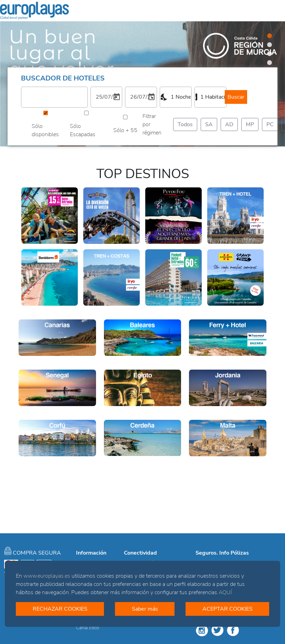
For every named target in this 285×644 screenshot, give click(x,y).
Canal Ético (88, 628)
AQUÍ (225, 592)
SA (209, 124)
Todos (185, 124)
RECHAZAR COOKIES (60, 609)
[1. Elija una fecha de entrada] (107, 97)
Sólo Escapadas (83, 130)
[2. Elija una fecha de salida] (141, 97)
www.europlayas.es (47, 576)
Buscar (236, 97)
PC (270, 124)
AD (229, 124)
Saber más (145, 609)
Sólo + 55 (125, 130)
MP (250, 124)
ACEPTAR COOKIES (228, 609)
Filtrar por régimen (152, 124)
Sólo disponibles (45, 130)
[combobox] (176, 97)
